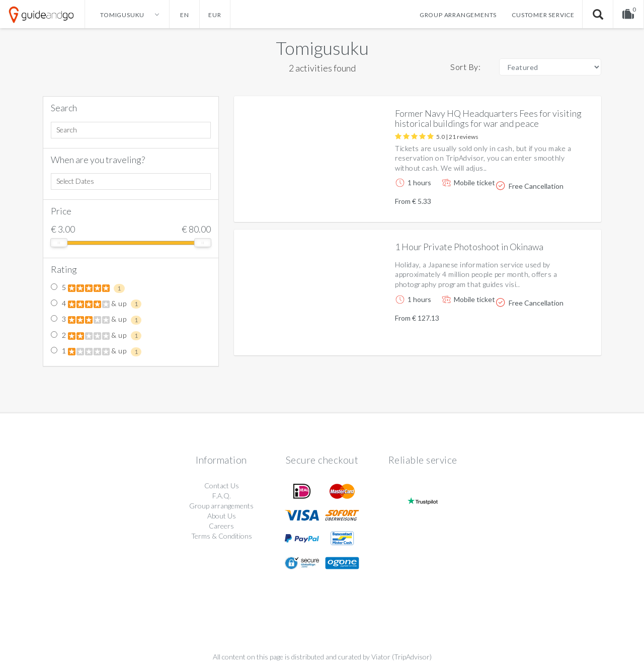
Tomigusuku (322, 48)
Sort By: (465, 67)
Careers (221, 526)
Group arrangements (458, 15)
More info (565, 206)
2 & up (96, 336)
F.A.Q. (222, 496)
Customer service (543, 15)
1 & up (96, 351)
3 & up (96, 320)
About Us (222, 516)
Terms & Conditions (222, 536)
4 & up (96, 304)
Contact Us (222, 486)
